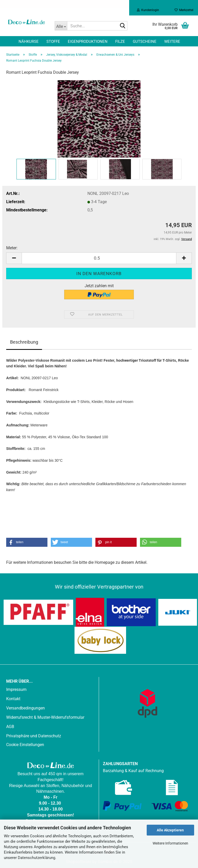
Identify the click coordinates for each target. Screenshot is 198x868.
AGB (10, 727)
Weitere (172, 42)
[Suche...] (61, 26)
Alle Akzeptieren (170, 830)
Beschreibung (24, 342)
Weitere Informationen (170, 843)
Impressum (16, 689)
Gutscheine (145, 42)
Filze (120, 42)
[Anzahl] (99, 258)
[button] (14, 258)
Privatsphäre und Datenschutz (34, 736)
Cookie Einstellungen (25, 745)
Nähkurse (29, 42)
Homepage (105, 562)
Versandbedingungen (26, 708)
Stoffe (53, 42)
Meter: (12, 248)
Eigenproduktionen (88, 42)
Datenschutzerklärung (36, 858)
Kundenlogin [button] (148, 10)
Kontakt (13, 699)
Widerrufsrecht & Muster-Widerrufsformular (45, 717)
